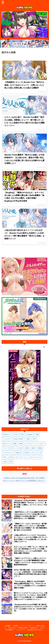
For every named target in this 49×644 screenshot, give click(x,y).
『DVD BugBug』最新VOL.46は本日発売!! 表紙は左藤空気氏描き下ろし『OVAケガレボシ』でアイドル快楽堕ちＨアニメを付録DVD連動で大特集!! (30, 585)
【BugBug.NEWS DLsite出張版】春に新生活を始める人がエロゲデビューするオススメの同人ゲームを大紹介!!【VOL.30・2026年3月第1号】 (31, 608)
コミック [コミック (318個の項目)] (27, 457)
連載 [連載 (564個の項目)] (15, 444)
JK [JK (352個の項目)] (40, 453)
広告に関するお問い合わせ (35, 630)
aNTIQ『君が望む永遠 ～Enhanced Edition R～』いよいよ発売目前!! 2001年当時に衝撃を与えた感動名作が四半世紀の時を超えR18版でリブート (30, 573)
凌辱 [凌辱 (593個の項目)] (28, 439)
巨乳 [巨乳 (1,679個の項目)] (22, 434)
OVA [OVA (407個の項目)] (21, 448)
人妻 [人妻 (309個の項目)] (4, 462)
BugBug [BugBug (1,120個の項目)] (30, 434)
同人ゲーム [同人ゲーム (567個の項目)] (7, 444)
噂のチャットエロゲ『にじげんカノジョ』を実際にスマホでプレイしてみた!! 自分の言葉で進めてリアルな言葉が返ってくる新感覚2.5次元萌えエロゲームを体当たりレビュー (31, 596)
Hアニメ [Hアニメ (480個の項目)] (13, 448)
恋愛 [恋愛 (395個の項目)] (27, 448)
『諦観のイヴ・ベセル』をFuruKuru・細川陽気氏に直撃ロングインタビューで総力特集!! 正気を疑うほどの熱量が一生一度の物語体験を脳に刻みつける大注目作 (31, 527)
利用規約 (15, 626)
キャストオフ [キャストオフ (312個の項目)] (37, 457)
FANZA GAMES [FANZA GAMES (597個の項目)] (18, 439)
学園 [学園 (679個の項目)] (37, 434)
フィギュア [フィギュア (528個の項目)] (29, 444)
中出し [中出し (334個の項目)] (5, 457)
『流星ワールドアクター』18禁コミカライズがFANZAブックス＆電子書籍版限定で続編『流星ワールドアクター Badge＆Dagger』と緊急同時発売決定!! (30, 561)
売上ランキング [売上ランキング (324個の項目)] (15, 457)
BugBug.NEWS (23, 628)
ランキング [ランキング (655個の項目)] (7, 439)
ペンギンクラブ (20, 630)
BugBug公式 (34, 628)
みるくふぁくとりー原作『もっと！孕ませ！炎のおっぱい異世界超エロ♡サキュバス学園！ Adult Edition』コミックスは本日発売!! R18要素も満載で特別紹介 (31, 550)
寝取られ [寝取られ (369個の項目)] (19, 453)
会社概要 (8, 626)
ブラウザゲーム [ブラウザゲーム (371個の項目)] (8, 453)
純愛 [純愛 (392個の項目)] (33, 448)
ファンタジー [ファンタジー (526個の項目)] (40, 444)
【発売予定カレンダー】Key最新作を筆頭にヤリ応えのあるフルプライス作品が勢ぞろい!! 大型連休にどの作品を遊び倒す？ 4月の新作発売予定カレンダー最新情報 (30, 515)
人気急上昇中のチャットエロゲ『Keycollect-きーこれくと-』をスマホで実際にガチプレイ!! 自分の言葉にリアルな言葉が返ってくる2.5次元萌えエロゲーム (31, 538)
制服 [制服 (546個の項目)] (21, 444)
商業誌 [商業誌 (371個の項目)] (40, 448)
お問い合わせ (12, 628)
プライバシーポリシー (27, 626)
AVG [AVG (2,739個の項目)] (16, 434)
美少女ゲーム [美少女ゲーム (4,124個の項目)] (7, 434)
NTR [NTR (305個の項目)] (11, 462)
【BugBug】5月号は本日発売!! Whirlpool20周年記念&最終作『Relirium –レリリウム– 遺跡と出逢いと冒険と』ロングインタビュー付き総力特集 (31, 504)
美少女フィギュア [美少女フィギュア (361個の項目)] (31, 453)
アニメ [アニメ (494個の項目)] (5, 448)
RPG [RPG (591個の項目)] (34, 439)
